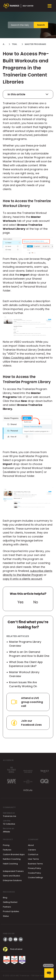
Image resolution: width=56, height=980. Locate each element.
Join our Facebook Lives (26, 723)
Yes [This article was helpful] (20, 602)
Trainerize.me (10, 816)
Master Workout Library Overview (24, 674)
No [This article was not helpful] (36, 602)
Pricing (6, 845)
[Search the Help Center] (21, 25)
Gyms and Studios (12, 876)
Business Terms (35, 864)
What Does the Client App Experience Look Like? (26, 664)
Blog (5, 898)
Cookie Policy (34, 873)
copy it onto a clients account (22, 579)
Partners (7, 907)
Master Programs (35, 44)
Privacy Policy (34, 868)
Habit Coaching (10, 864)
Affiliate (6, 832)
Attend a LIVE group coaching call (27, 702)
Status (6, 916)
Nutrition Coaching (12, 859)
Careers (32, 850)
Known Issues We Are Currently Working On (23, 684)
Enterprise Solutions (12, 880)
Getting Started (10, 902)
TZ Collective (9, 824)
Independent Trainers (13, 871)
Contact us (33, 854)
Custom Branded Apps (14, 854)
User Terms (33, 859)
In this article (28, 94)
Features (7, 850)
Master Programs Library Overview (25, 644)
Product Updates (11, 911)
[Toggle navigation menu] (50, 6)
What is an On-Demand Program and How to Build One (29, 654)
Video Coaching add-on (19, 358)
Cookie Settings (35, 877)
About (31, 845)
